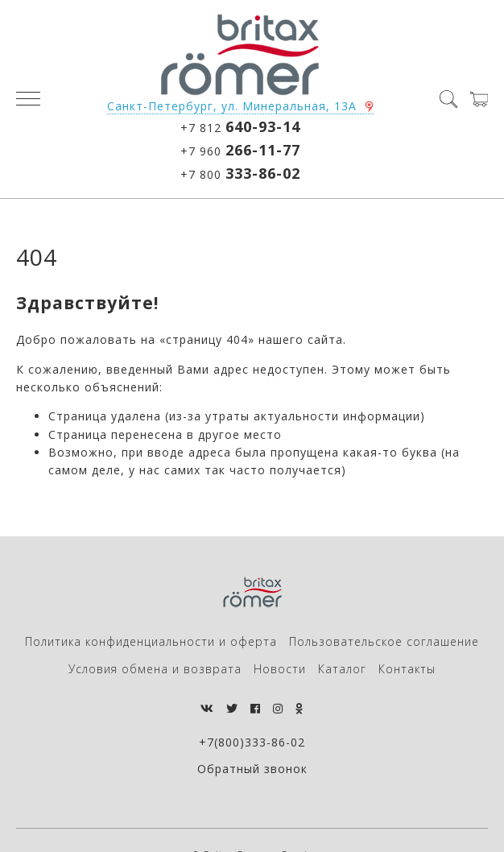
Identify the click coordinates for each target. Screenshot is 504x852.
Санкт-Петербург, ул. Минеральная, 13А (232, 106)
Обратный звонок (252, 769)
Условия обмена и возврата (155, 669)
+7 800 (240, 173)
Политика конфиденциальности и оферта (151, 641)
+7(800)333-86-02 (252, 742)
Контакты (407, 669)
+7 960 (240, 150)
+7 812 (240, 126)
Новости (280, 669)
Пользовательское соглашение (384, 641)
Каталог (342, 669)
